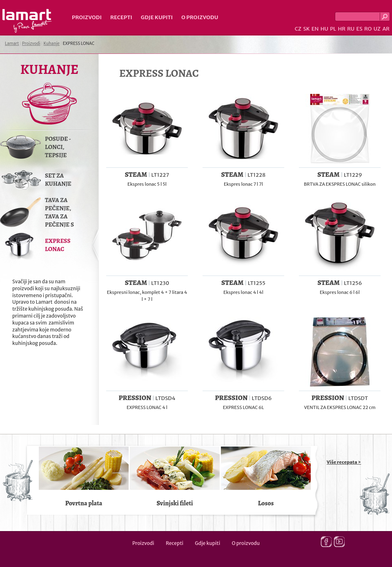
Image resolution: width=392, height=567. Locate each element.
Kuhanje (52, 43)
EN (315, 29)
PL (333, 29)
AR (386, 29)
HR (341, 29)
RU (351, 29)
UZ (377, 29)
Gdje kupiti (157, 17)
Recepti (121, 17)
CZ (298, 29)
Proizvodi (87, 17)
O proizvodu (200, 17)
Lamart (27, 21)
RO (368, 29)
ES (360, 29)
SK (306, 29)
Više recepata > (344, 462)
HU (324, 29)
